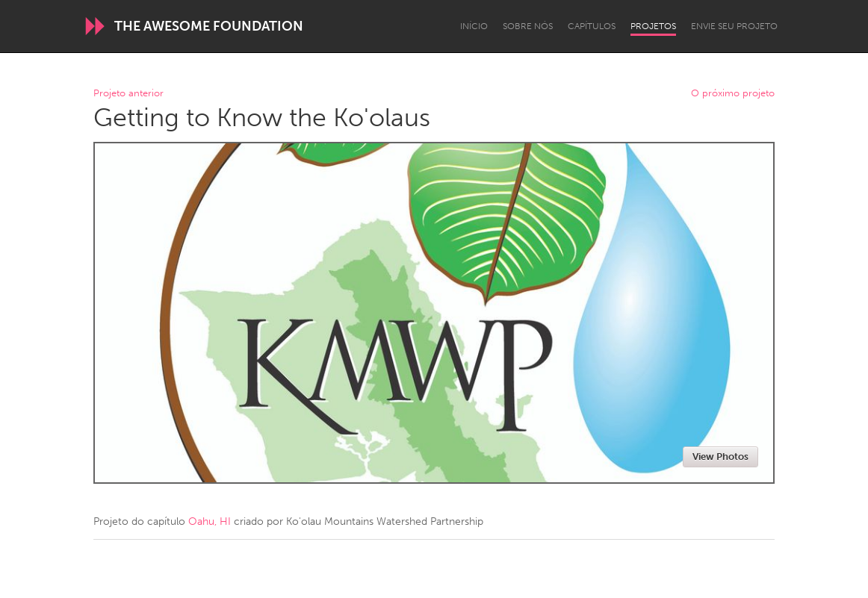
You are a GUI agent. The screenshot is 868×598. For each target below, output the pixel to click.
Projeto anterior (128, 94)
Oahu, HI (210, 521)
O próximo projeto (733, 94)
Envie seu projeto (734, 26)
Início (474, 26)
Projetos (653, 26)
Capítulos (592, 26)
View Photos (720, 457)
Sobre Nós (528, 26)
